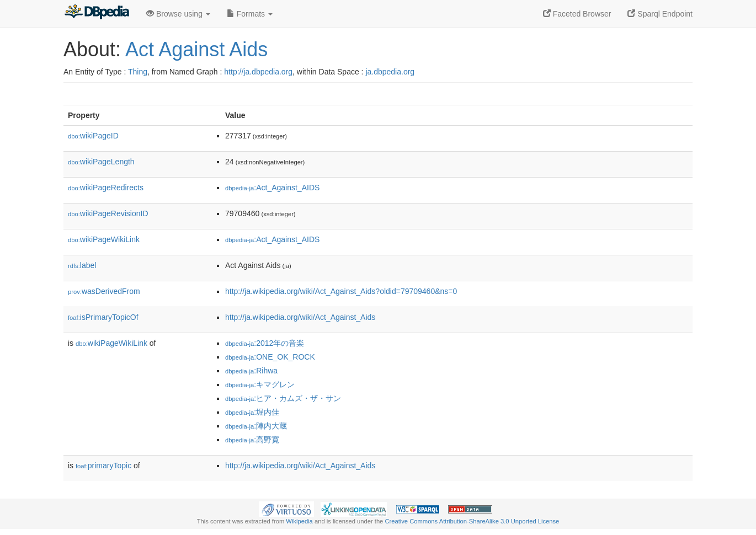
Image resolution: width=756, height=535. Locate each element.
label (82, 265)
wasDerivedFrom (104, 291)
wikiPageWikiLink (104, 239)
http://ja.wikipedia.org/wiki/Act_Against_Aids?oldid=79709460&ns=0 (341, 291)
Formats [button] (250, 14)
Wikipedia (299, 521)
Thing (138, 72)
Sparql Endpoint (660, 14)
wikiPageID (93, 136)
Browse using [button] (178, 14)
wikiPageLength (101, 162)
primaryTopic (103, 466)
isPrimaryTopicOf (103, 317)
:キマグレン (260, 384)
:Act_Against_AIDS (272, 188)
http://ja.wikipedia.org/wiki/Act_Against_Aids (300, 317)
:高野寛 (252, 440)
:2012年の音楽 (265, 343)
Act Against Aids (196, 49)
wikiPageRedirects (106, 188)
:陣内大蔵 (256, 426)
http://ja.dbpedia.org (258, 72)
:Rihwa (251, 371)
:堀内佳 (252, 412)
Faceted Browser (577, 14)
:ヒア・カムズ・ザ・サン (283, 398)
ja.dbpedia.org (390, 72)
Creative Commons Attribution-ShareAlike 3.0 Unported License (472, 521)
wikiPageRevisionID (108, 213)
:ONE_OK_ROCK (270, 357)
